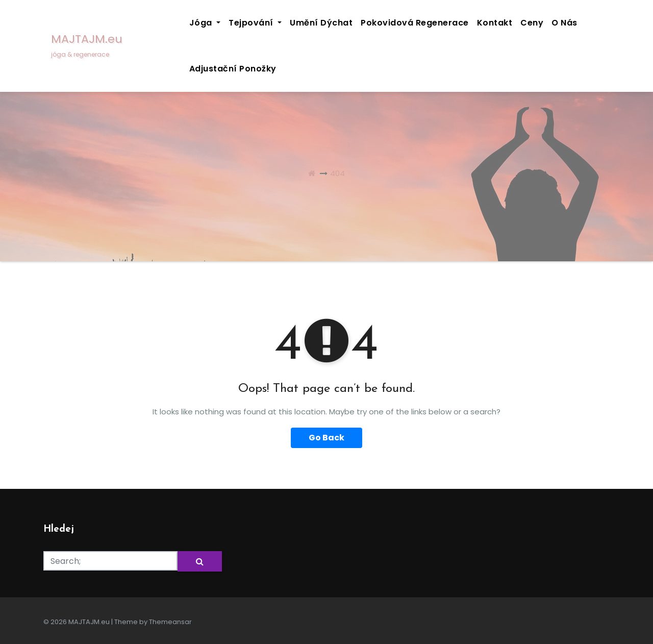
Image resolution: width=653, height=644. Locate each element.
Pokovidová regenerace (415, 23)
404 (337, 173)
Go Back (326, 438)
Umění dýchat (321, 23)
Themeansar (170, 622)
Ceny (532, 23)
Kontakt (495, 23)
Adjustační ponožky (233, 69)
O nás (564, 23)
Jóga (205, 23)
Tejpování (255, 23)
